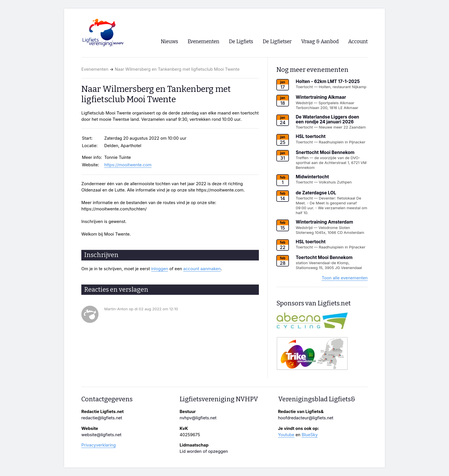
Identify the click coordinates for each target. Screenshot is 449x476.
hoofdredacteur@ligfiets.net (306, 418)
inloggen (160, 269)
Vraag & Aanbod (320, 42)
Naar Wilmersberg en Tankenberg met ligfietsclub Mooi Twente (177, 69)
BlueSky (310, 435)
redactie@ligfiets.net (102, 418)
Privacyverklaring (99, 445)
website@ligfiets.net (101, 435)
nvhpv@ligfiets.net (198, 418)
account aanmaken (202, 269)
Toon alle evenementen (345, 278)
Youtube (286, 435)
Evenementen (95, 69)
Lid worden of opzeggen (204, 451)
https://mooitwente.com (128, 165)
